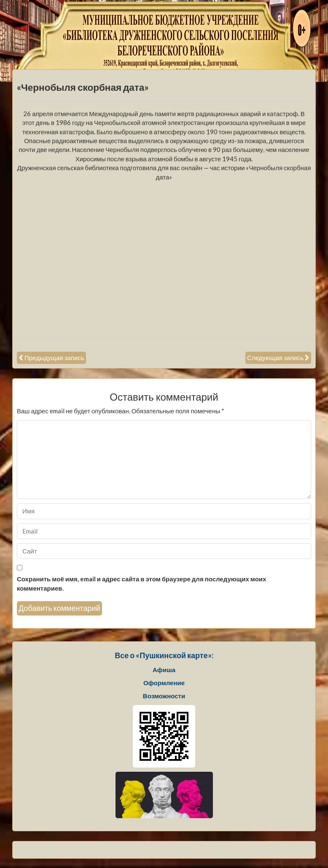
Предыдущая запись (54, 358)
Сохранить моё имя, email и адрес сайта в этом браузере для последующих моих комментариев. (141, 583)
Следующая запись (275, 358)
